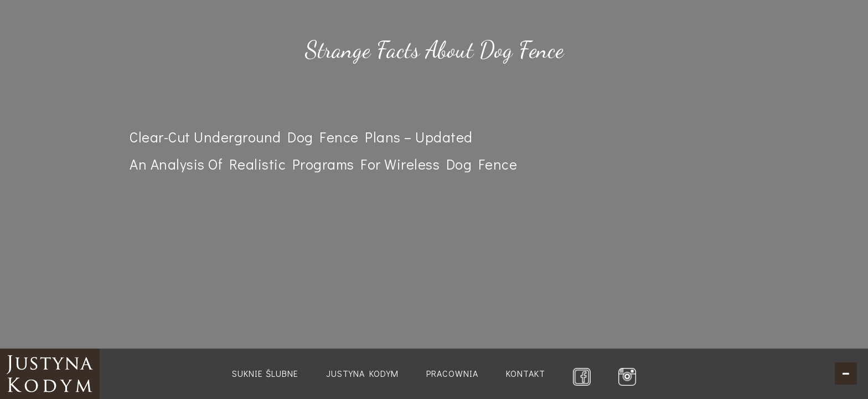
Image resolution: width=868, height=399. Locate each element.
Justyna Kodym (362, 373)
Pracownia (452, 373)
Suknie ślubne (265, 373)
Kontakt (526, 373)
